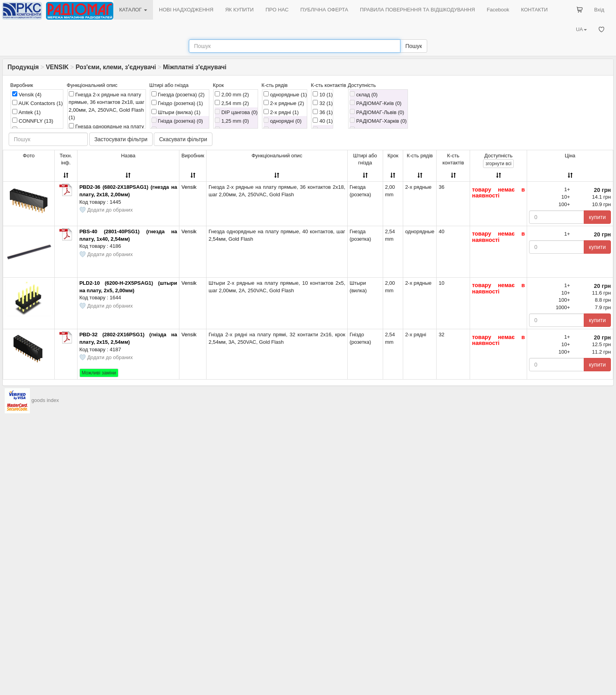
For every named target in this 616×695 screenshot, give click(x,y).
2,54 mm (232, 103)
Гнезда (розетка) (178, 94)
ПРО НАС (277, 10)
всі (498, 164)
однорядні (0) (283, 121)
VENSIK (57, 67)
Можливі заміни (99, 373)
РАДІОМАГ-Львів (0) (377, 112)
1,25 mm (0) (232, 121)
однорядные (285, 94)
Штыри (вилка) (176, 112)
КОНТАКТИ (534, 10)
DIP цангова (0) (236, 112)
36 (323, 112)
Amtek (26, 112)
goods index (45, 400)
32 (323, 103)
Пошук (413, 46)
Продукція (23, 67)
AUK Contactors (38, 103)
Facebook (498, 10)
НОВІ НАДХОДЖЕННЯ (186, 10)
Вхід (599, 10)
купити (597, 217)
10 (323, 94)
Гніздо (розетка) (177, 103)
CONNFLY (33, 121)
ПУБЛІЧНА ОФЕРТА (325, 10)
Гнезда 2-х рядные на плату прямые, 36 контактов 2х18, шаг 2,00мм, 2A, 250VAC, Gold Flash (107, 106)
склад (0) (364, 94)
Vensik (27, 94)
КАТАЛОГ (133, 10)
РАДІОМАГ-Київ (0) (376, 103)
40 (323, 121)
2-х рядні (281, 112)
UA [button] (581, 29)
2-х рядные (284, 103)
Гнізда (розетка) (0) (177, 121)
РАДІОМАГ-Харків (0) (378, 121)
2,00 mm (232, 94)
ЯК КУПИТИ (239, 10)
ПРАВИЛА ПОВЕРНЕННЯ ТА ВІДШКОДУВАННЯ (417, 10)
